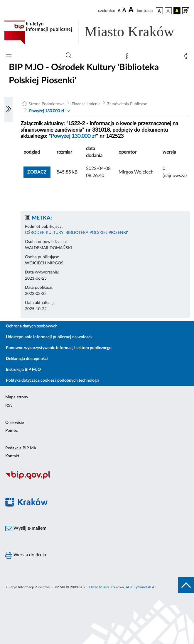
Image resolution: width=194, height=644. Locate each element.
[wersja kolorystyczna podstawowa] (159, 11)
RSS (9, 405)
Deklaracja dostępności (27, 359)
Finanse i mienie (86, 104)
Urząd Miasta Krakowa (107, 587)
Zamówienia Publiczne (127, 104)
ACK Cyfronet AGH (141, 587)
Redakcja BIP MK (21, 448)
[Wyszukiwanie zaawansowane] (69, 56)
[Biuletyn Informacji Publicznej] (97, 478)
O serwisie (15, 423)
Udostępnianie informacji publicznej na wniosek (49, 337)
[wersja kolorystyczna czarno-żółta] (177, 11)
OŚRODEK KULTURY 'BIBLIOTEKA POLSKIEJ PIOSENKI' (76, 233)
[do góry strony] (186, 585)
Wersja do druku (26, 555)
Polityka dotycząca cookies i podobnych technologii (52, 380)
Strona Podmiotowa (47, 104)
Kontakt (12, 456)
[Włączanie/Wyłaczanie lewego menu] (9, 109)
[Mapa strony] (128, 57)
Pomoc (12, 431)
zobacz (37, 172)
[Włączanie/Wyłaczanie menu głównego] (9, 57)
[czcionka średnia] (124, 11)
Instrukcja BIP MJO (23, 370)
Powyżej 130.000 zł (47, 111)
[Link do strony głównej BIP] (97, 33)
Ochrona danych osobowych (32, 326)
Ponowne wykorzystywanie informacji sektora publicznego (59, 348)
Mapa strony (17, 397)
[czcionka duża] (132, 10)
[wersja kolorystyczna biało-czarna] (168, 11)
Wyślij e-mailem (26, 529)
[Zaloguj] (187, 57)
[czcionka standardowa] (119, 11)
